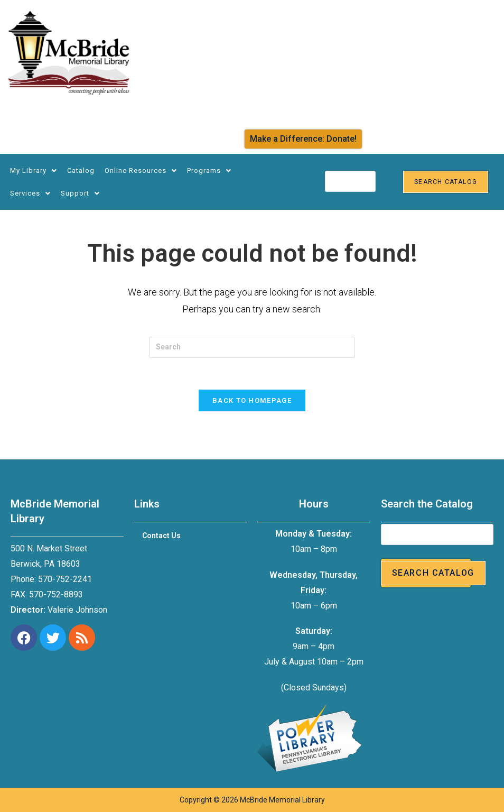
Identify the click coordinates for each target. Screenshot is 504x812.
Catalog (81, 170)
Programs (209, 170)
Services (30, 193)
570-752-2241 (65, 579)
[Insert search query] (252, 347)
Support (80, 193)
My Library (34, 170)
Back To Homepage (252, 401)
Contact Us (161, 536)
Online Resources (141, 170)
